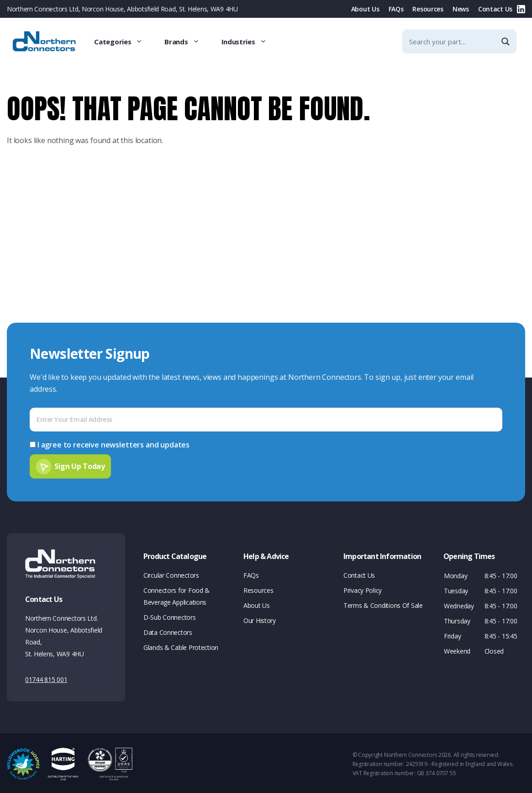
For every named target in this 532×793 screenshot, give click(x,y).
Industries (250, 42)
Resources (428, 9)
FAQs (396, 9)
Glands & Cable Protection (181, 646)
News (461, 9)
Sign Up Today (80, 464)
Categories (124, 42)
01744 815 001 (46, 678)
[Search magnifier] (506, 42)
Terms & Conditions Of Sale (383, 604)
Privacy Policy (363, 589)
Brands (187, 42)
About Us (365, 9)
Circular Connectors (171, 574)
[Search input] (452, 41)
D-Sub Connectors (170, 616)
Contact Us (495, 9)
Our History (260, 619)
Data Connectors (168, 631)
